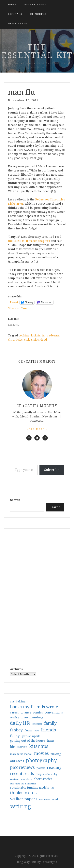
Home (12, 5)
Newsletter (18, 24)
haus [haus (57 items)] (51, 741)
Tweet (14, 302)
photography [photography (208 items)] (41, 760)
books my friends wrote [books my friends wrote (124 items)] (34, 707)
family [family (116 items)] (50, 723)
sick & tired (39, 340)
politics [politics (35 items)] (41, 768)
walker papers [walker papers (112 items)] (24, 799)
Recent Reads (35, 5)
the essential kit (37, 51)
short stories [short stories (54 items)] (43, 779)
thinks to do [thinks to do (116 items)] (22, 793)
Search (15, 500)
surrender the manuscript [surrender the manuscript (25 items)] (23, 784)
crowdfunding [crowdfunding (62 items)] (32, 717)
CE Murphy (38, 14)
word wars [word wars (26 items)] (45, 800)
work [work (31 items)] (55, 800)
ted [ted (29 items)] (52, 788)
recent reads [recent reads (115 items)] (22, 774)
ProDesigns (49, 862)
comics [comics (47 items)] (38, 712)
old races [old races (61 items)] (17, 761)
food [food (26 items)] (36, 731)
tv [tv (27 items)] (36, 793)
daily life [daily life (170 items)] (20, 723)
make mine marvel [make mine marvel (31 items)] (21, 754)
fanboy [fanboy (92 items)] (16, 730)
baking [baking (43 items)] (21, 701)
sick (27, 340)
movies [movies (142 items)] (41, 753)
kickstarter (38, 335)
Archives (16, 669)
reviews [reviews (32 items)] (15, 779)
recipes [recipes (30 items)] (40, 774)
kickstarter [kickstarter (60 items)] (19, 747)
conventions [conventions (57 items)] (54, 712)
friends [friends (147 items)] (48, 730)
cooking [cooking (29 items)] (15, 718)
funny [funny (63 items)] (15, 736)
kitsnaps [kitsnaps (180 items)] (39, 746)
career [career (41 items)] (15, 712)
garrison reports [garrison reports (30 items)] (31, 736)
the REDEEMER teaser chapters (29, 241)
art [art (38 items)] (12, 701)
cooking (24, 335)
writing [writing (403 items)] (21, 806)
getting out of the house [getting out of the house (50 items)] (28, 741)
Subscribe (52, 470)
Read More (37, 429)
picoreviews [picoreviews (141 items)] (22, 767)
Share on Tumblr (20, 308)
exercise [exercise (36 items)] (37, 724)
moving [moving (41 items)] (56, 754)
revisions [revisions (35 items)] (27, 779)
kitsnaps (15, 14)
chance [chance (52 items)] (26, 712)
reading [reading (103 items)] (54, 767)
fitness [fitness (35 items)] (28, 731)
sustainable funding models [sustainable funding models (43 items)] (30, 788)
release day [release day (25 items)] (51, 774)
